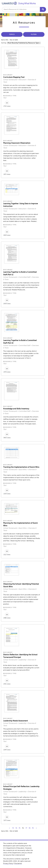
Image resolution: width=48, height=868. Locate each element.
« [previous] (9, 828)
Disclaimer (18, 863)
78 (29, 828)
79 (33, 828)
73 (13, 828)
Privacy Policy (8, 863)
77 (26, 828)
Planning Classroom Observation (17, 143)
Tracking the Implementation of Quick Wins (21, 467)
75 (19, 828)
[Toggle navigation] (45, 3)
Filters (34, 34)
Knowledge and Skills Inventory (16, 409)
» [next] (36, 828)
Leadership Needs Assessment (16, 721)
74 (16, 828)
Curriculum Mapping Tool (14, 77)
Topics (12, 34)
